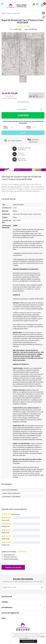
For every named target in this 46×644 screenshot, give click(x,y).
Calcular (23, 133)
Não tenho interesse (10, 557)
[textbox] (23, 13)
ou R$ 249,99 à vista (10, 98)
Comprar (23, 115)
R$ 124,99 (13, 93)
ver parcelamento (23, 102)
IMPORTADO (33, 29)
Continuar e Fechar (28, 641)
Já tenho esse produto (11, 559)
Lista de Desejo (44, 17)
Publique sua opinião (13, 567)
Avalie (28, 26)
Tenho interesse (9, 555)
